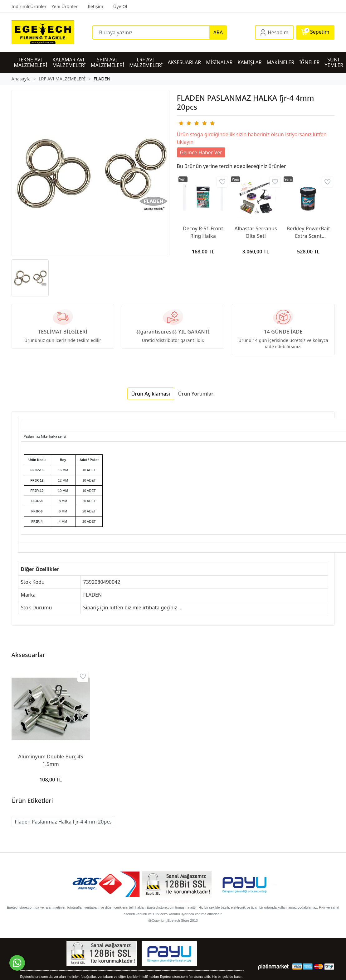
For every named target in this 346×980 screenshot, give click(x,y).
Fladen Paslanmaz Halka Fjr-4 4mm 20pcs (63, 822)
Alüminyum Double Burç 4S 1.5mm (51, 760)
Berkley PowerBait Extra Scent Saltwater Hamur (308, 232)
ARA (218, 32)
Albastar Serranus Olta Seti (256, 232)
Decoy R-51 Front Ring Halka (203, 232)
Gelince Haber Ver (201, 152)
